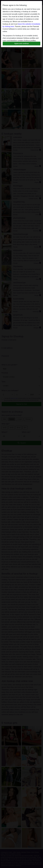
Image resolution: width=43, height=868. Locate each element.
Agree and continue (22, 43)
